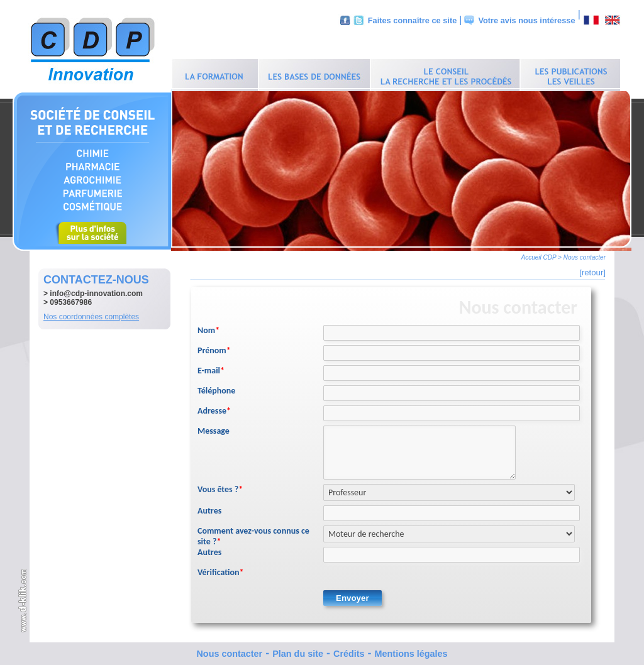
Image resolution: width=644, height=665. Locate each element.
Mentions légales (411, 651)
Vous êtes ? (220, 486)
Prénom (214, 347)
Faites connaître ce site (413, 20)
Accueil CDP (539, 254)
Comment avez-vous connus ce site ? (253, 533)
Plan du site (298, 651)
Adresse (214, 408)
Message (214, 428)
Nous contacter (229, 651)
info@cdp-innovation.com (96, 290)
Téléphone (216, 387)
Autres (209, 508)
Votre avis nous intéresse (526, 20)
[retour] (592, 269)
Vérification (221, 569)
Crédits (349, 651)
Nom (208, 327)
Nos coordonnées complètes (91, 314)
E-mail (211, 367)
